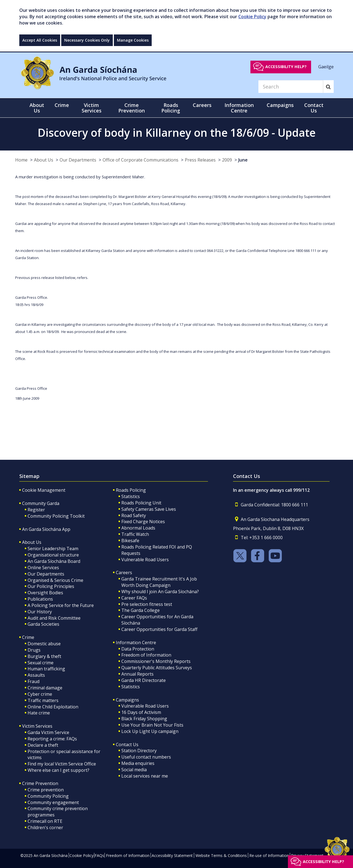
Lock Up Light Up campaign (150, 731)
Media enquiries (138, 763)
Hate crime (39, 713)
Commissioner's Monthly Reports (156, 661)
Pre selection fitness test (147, 604)
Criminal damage (45, 688)
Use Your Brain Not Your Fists (152, 725)
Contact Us (127, 745)
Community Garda (41, 503)
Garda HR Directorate (144, 680)
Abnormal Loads (138, 528)
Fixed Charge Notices (143, 522)
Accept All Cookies (40, 40)
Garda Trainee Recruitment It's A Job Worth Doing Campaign (159, 582)
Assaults (36, 675)
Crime (28, 637)
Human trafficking (46, 669)
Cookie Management (44, 490)
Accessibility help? (286, 67)
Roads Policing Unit (141, 503)
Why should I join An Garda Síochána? (160, 592)
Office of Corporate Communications (141, 160)
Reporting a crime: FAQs (52, 739)
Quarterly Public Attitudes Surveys (157, 668)
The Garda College (141, 610)
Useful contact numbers (146, 757)
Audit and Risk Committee (54, 618)
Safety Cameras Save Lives (149, 509)
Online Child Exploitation (53, 707)
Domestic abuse (44, 644)
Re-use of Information (269, 855)
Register (36, 510)
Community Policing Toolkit (56, 516)
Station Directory (139, 751)
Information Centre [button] (239, 108)
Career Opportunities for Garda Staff (159, 629)
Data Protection (138, 649)
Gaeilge (326, 66)
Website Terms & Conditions (221, 855)
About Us (44, 160)
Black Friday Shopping (144, 719)
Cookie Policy (252, 17)
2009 (227, 160)
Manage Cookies (133, 40)
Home (21, 160)
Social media (134, 770)
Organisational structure (53, 555)
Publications (40, 599)
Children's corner (45, 827)
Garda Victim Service (48, 732)
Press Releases (200, 160)
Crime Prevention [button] (132, 108)
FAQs (99, 855)
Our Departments (78, 160)
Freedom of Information (146, 655)
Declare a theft (43, 745)
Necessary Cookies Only (87, 40)
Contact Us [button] (314, 108)
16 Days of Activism (141, 712)
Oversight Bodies (45, 593)
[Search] (291, 87)
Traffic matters (43, 700)
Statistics (131, 496)
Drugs (34, 650)
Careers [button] (202, 105)
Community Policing (48, 796)
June (243, 160)
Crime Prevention (40, 783)
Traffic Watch (135, 534)
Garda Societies (43, 624)
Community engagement (53, 802)
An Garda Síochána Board (54, 561)
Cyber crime (40, 694)
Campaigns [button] (280, 105)
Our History (40, 612)
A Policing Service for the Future (61, 605)
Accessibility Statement (172, 855)
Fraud (34, 681)
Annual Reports (137, 674)
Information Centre (136, 643)
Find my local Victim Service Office (62, 764)
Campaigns (127, 700)
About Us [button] (37, 108)
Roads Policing (131, 490)
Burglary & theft (44, 656)
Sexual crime (41, 663)
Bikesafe (130, 541)
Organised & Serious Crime (55, 580)
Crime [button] (62, 105)
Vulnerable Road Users (145, 560)
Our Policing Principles (51, 586)
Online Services (43, 568)
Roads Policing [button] (171, 108)
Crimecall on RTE (45, 821)
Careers (124, 573)
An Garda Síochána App (46, 529)
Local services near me (145, 776)
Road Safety (134, 515)
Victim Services (37, 726)
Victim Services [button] (92, 108)
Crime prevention (46, 790)
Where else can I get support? (58, 770)
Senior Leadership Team (53, 549)
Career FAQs (134, 598)
